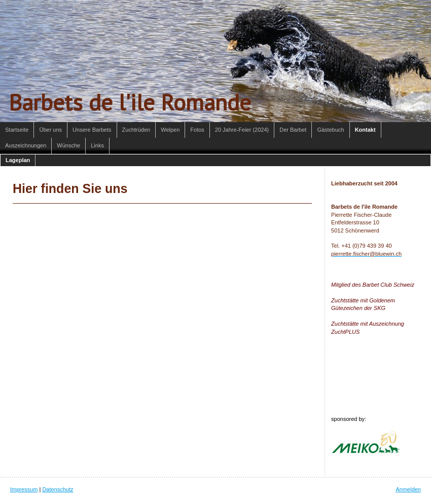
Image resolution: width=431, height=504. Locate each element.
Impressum (24, 489)
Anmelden (408, 489)
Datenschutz (58, 489)
